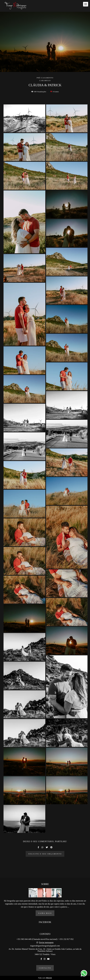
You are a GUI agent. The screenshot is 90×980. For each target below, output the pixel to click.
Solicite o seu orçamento (45, 854)
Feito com (45, 978)
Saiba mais (45, 913)
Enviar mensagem (46, 942)
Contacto (45, 968)
